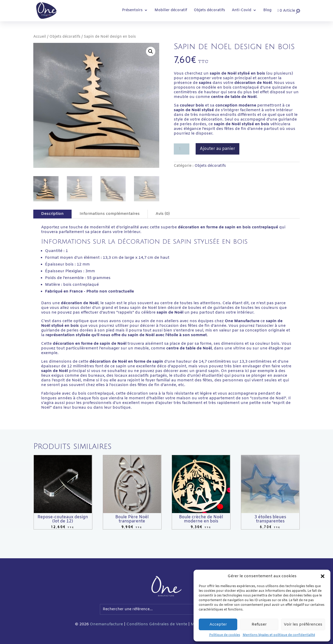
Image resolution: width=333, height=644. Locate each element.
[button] (323, 576)
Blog (267, 11)
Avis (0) (163, 214)
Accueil (40, 37)
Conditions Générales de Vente (157, 624)
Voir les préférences (303, 625)
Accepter (218, 625)
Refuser (259, 625)
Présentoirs (132, 11)
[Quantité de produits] (182, 149)
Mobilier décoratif (171, 11)
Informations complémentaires (110, 214)
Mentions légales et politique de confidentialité (279, 635)
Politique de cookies (225, 635)
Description (52, 214)
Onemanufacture (106, 624)
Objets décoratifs (209, 11)
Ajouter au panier (217, 149)
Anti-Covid (242, 11)
